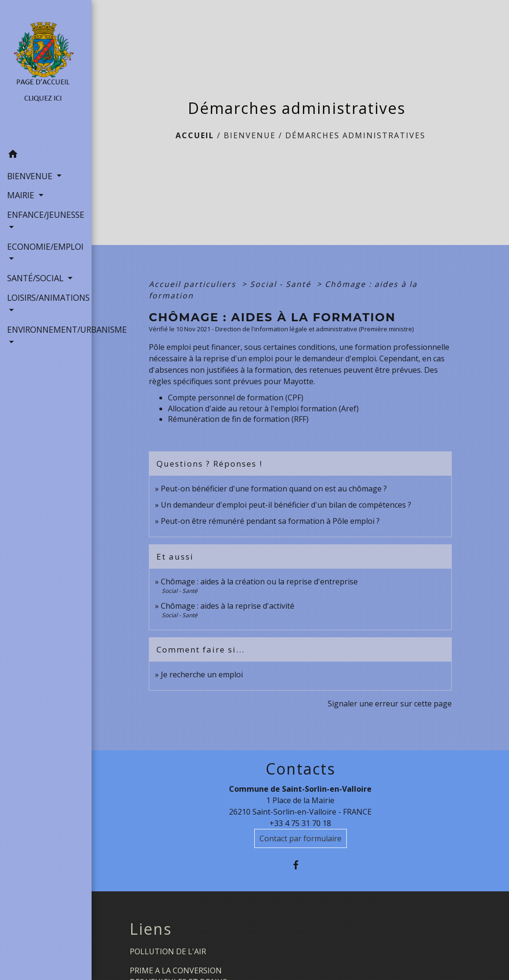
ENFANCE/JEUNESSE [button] (46, 214)
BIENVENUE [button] (31, 176)
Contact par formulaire (301, 838)
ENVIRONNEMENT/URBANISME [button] (46, 329)
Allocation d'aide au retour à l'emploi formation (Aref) (263, 408)
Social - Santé (282, 284)
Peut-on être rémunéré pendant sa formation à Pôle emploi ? (270, 521)
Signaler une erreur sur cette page (390, 704)
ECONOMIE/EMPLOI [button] (45, 246)
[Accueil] (46, 72)
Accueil (195, 135)
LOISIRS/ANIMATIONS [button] (46, 297)
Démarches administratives (355, 135)
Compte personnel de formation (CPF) (236, 398)
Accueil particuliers (194, 284)
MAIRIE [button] (22, 195)
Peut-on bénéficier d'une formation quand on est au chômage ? (274, 489)
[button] (46, 155)
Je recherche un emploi (202, 674)
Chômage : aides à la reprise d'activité (228, 606)
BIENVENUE (250, 135)
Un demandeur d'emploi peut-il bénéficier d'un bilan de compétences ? (286, 505)
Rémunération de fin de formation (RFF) (238, 419)
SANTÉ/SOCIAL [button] (36, 278)
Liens (151, 929)
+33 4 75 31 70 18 (300, 823)
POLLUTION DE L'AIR (168, 951)
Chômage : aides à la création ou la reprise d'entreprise (259, 582)
